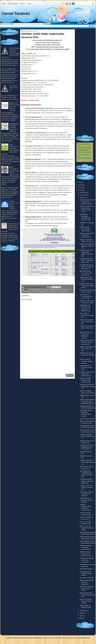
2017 (80, 182)
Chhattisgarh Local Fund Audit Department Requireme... (86, 494)
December (83, 192)
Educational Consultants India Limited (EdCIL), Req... (86, 322)
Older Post (70, 375)
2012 (80, 190)
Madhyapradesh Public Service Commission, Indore (86, 279)
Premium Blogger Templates (83, 638)
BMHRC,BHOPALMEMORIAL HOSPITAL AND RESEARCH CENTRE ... (87, 402)
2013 (80, 188)
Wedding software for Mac (39, 638)
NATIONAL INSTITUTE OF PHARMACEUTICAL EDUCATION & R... (87, 447)
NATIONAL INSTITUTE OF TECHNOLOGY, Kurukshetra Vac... (87, 235)
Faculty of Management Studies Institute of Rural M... (87, 436)
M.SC (68, 289)
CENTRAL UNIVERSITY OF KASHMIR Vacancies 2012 (87, 462)
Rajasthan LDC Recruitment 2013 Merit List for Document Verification (14, 107)
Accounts (31, 289)
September (83, 611)
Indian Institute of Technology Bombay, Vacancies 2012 (86, 296)
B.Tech (46, 289)
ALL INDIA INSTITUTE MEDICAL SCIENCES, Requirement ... (87, 481)
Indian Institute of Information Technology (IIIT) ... (87, 315)
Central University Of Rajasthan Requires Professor (86, 573)
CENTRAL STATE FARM (56, 289)
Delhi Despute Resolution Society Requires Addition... (87, 589)
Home (4, 4)
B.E (43, 289)
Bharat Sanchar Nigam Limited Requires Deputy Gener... (87, 595)
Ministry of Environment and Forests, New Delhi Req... (87, 349)
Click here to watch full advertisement (49, 282)
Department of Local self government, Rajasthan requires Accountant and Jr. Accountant (10, 228)
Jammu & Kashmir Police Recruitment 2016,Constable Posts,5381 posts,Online (9, 71)
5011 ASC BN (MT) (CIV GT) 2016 (13, 88)
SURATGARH (54, 291)
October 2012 (35, 291)
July (81, 616)
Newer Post (25, 375)
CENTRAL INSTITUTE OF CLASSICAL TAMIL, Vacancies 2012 (87, 342)
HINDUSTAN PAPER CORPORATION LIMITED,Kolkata (85, 380)
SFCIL (48, 291)
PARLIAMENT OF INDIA (86, 578)
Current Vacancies (13, 4)
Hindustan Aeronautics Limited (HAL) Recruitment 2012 (86, 547)
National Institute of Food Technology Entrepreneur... (87, 582)
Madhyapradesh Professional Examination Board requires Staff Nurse (14, 127)
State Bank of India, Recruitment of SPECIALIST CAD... (86, 554)
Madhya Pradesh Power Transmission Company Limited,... (87, 286)
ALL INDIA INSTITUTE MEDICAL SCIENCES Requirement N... (86, 267)
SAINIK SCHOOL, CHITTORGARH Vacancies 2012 (85, 229)
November (83, 195)
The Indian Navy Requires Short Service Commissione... (87, 560)
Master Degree (26, 291)
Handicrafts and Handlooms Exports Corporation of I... (87, 328)
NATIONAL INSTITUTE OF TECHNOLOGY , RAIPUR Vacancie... (87, 374)
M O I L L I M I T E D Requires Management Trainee (87, 528)
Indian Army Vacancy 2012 (87, 419)
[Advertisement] (47, 357)
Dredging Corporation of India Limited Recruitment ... (87, 355)
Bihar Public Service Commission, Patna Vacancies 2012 (86, 273)
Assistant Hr (38, 289)
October (82, 198)
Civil (65, 289)
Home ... (23, 4)
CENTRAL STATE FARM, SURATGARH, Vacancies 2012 (87, 387)
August (82, 613)
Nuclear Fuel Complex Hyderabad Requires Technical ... (86, 601)
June (81, 618)
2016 (80, 185)
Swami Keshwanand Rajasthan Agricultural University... (86, 500)
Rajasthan (42, 291)
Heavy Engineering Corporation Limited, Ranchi (86, 368)
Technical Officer (63, 291)
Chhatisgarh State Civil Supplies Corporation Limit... (86, 488)
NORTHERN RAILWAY (86, 569)
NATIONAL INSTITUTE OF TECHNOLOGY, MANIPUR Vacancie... (87, 202)
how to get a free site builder (54, 638)
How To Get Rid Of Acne (69, 638)
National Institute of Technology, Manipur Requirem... (86, 361)
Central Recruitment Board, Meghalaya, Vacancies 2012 (87, 246)
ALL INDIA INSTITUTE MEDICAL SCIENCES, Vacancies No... (87, 260)
